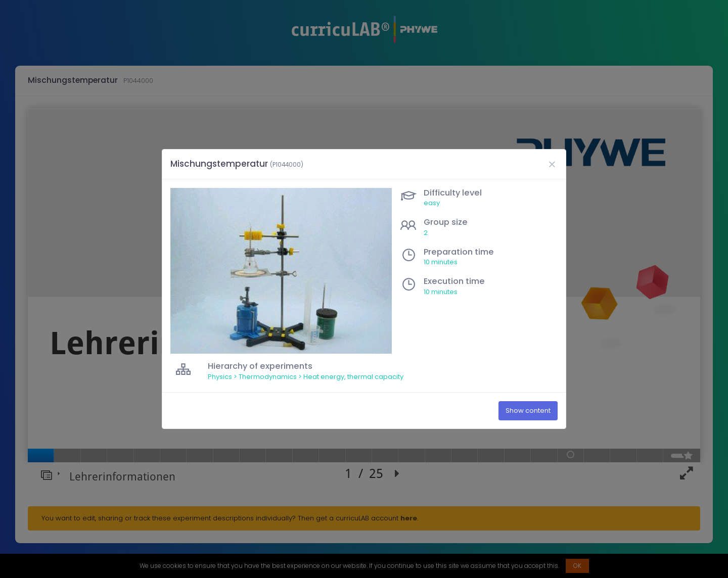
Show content (528, 411)
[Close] (552, 164)
